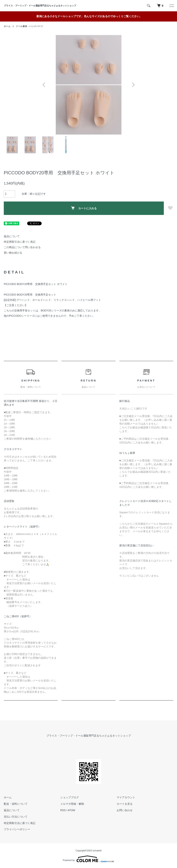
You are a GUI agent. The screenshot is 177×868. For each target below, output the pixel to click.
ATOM (71, 810)
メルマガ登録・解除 (72, 804)
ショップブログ (70, 798)
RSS (63, 810)
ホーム (7, 26)
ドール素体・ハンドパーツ (29, 26)
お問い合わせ (125, 810)
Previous (44, 85)
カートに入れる (84, 208)
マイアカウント (126, 798)
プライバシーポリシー (17, 829)
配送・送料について (16, 804)
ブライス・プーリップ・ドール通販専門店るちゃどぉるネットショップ (41, 6)
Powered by (88, 859)
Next (133, 85)
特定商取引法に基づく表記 (20, 242)
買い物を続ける (13, 253)
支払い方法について (16, 817)
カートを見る (125, 804)
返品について (12, 236)
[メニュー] (171, 6)
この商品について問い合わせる (22, 247)
